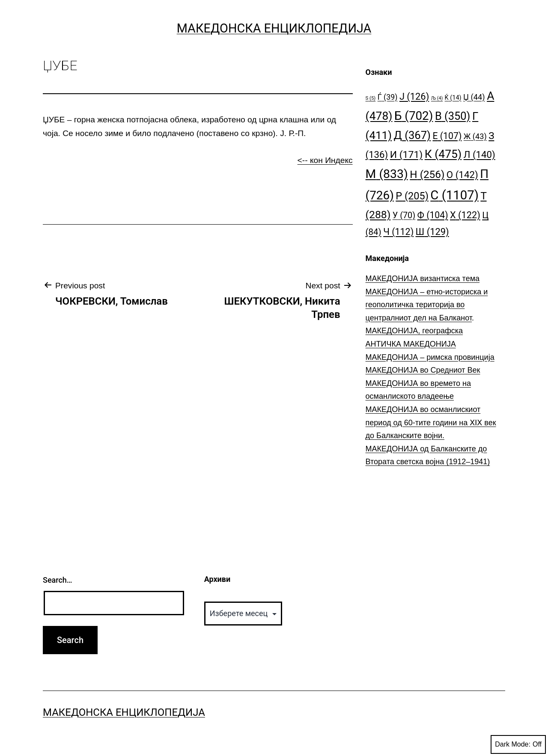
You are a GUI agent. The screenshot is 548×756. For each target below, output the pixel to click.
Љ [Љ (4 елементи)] (437, 98)
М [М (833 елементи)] (387, 174)
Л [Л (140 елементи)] (479, 154)
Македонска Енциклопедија (274, 28)
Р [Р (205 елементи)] (412, 196)
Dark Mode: (518, 744)
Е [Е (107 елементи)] (447, 136)
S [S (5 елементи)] (371, 98)
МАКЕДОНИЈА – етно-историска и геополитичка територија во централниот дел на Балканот (427, 305)
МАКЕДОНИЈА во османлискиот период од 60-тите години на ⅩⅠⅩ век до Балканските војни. (431, 422)
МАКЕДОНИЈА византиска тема (423, 279)
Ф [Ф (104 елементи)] (433, 215)
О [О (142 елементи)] (462, 175)
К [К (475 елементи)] (443, 154)
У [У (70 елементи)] (404, 215)
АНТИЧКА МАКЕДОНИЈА (411, 344)
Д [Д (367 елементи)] (412, 135)
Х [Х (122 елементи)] (465, 215)
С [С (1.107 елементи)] (454, 195)
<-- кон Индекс (325, 160)
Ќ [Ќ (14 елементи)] (453, 98)
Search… (58, 580)
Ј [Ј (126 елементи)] (414, 96)
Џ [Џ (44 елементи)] (474, 97)
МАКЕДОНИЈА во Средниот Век (423, 370)
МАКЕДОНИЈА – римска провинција (430, 357)
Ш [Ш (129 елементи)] (432, 232)
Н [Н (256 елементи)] (427, 174)
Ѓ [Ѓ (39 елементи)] (388, 97)
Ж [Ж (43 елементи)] (475, 136)
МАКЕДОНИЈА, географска (414, 331)
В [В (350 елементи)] (453, 116)
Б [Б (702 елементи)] (414, 116)
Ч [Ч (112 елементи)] (398, 232)
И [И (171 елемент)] (407, 155)
